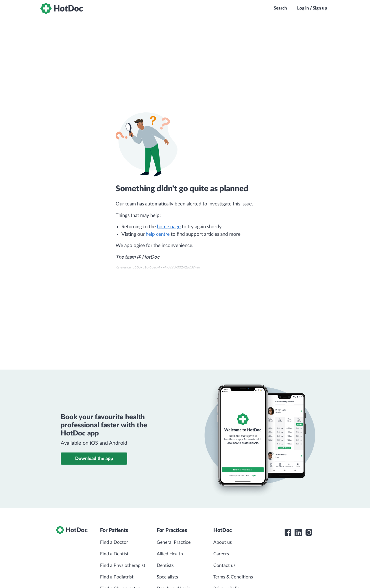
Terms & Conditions (233, 577)
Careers (221, 554)
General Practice (174, 542)
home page (169, 227)
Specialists (167, 577)
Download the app (94, 459)
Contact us (224, 565)
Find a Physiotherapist (123, 565)
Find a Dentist (114, 554)
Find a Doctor (114, 542)
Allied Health (170, 554)
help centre (158, 234)
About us (223, 542)
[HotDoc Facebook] (288, 533)
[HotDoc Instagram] (309, 533)
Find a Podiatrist (117, 577)
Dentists (165, 565)
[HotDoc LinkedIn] (298, 533)
